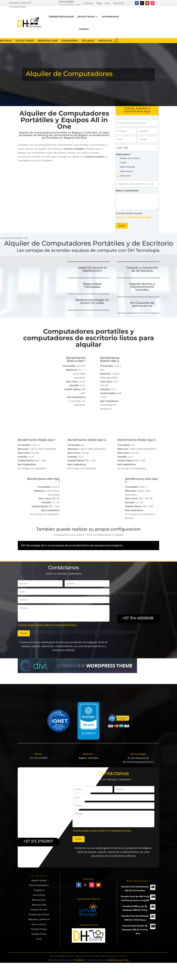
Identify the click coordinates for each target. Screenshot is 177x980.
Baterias (6, 41)
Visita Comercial (125, 167)
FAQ (107, 3)
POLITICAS (119, 3)
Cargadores (70, 41)
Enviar (122, 226)
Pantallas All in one (39, 931)
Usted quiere (123, 154)
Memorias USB (39, 927)
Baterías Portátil (39, 902)
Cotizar (121, 163)
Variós (39, 961)
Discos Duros (25, 41)
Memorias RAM (48, 41)
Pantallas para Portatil (39, 936)
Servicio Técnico (86, 16)
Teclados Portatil (39, 956)
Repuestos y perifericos (39, 941)
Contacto (88, 3)
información (123, 176)
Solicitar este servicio (128, 158)
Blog (99, 3)
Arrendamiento (110, 16)
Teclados (88, 41)
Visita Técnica (124, 171)
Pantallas (105, 41)
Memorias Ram (39, 922)
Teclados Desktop (39, 951)
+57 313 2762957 (66, 2)
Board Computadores (39, 907)
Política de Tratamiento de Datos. (134, 217)
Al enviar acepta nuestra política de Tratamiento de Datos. (48, 647)
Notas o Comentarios (127, 191)
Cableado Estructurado (61, 16)
